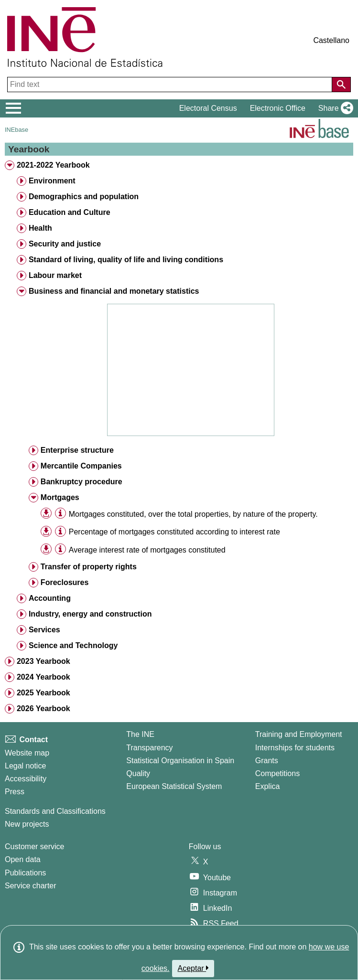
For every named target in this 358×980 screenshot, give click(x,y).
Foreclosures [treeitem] (65, 582)
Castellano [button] (331, 40)
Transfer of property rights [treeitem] (89, 567)
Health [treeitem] (40, 228)
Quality (138, 773)
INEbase (16, 130)
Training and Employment (299, 734)
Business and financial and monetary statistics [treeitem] (114, 291)
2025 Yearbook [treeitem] (43, 693)
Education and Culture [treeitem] (70, 212)
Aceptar (193, 968)
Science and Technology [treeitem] (73, 645)
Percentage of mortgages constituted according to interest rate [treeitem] (174, 532)
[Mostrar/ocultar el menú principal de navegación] (14, 108)
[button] (334, 108)
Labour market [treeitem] (55, 275)
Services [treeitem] (44, 630)
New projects (27, 824)
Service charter (31, 886)
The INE (140, 734)
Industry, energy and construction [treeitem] (90, 614)
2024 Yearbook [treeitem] (43, 677)
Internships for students (295, 748)
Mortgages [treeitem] (60, 497)
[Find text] (171, 85)
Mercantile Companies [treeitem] (81, 466)
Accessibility (26, 779)
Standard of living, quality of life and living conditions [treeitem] (126, 260)
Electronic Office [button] (278, 108)
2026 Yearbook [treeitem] (43, 708)
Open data (23, 859)
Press (15, 792)
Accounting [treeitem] (50, 598)
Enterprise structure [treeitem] (77, 450)
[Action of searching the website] (341, 85)
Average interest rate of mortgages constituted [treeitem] (147, 550)
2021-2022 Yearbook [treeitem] (53, 165)
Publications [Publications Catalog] (25, 873)
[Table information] (60, 514)
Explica (268, 786)
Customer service (34, 847)
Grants (267, 761)
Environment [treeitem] (52, 181)
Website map (27, 753)
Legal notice (25, 766)
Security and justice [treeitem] (65, 244)
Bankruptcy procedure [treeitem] (81, 482)
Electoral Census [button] (208, 108)
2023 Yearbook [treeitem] (43, 661)
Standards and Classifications (55, 811)
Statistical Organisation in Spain (180, 761)
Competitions (277, 773)
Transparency (149, 748)
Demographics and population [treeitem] (84, 197)
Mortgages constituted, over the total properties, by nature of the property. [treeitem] (193, 514)
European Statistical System (174, 786)
